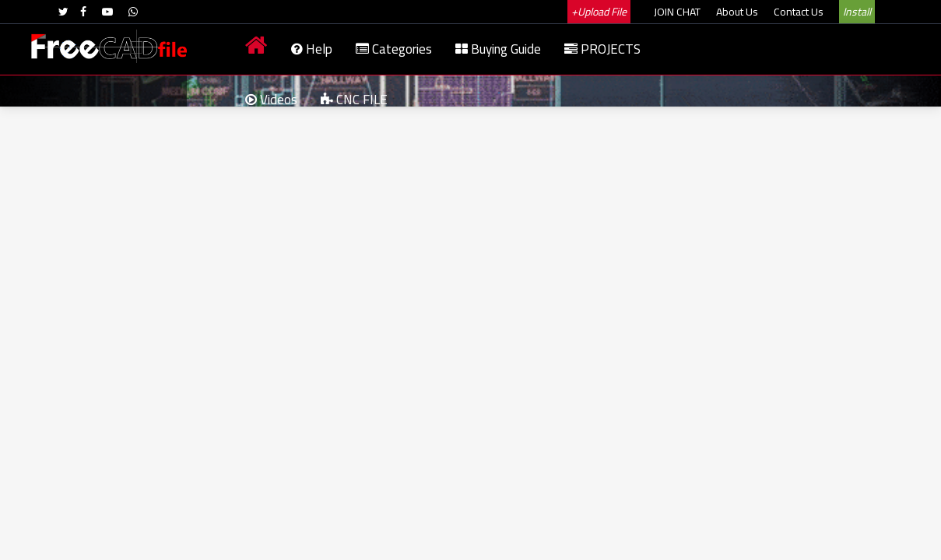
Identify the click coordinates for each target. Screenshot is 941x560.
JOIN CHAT (677, 12)
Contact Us (799, 12)
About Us (737, 12)
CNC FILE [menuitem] (354, 100)
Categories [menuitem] (394, 49)
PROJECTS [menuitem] (602, 49)
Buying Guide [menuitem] (498, 49)
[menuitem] (256, 49)
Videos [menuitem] (271, 100)
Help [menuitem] (312, 49)
